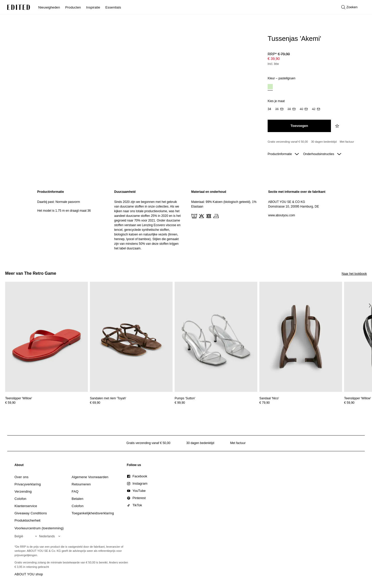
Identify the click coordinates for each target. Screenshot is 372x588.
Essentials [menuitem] (113, 7)
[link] (19, 466)
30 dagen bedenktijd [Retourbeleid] (324, 142)
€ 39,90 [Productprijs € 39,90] (274, 59)
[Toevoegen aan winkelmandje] (299, 126)
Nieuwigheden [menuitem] (49, 7)
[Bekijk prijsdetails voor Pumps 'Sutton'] (216, 403)
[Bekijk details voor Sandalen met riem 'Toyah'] (131, 337)
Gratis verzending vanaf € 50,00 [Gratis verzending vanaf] (288, 142)
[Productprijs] (315, 59)
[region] (71, 220)
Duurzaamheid (125, 192)
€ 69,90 (95, 403)
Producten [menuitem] (73, 7)
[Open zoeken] (349, 7)
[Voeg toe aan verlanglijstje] (338, 126)
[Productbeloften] (315, 142)
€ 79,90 (265, 403)
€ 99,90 (180, 403)
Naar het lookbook (354, 274)
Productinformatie (283, 154)
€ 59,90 (10, 403)
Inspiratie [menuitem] (93, 7)
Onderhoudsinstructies (322, 154)
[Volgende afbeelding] (370, 306)
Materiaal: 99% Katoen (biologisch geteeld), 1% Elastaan (224, 204)
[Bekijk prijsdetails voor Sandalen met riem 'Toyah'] (131, 403)
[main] (186, 220)
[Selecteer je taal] (51, 536)
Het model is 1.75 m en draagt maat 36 (64, 211)
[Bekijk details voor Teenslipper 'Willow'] (47, 337)
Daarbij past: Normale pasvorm (59, 202)
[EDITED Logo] (19, 7)
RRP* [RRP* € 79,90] (279, 54)
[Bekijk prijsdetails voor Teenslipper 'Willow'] (47, 403)
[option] (270, 87)
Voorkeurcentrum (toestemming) (39, 528)
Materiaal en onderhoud (209, 192)
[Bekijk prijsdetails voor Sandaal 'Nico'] (301, 403)
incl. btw (273, 64)
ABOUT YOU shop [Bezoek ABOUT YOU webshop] (29, 574)
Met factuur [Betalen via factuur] (347, 142)
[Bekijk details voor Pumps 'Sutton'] (216, 337)
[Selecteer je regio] (27, 536)
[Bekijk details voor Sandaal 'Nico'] (301, 337)
